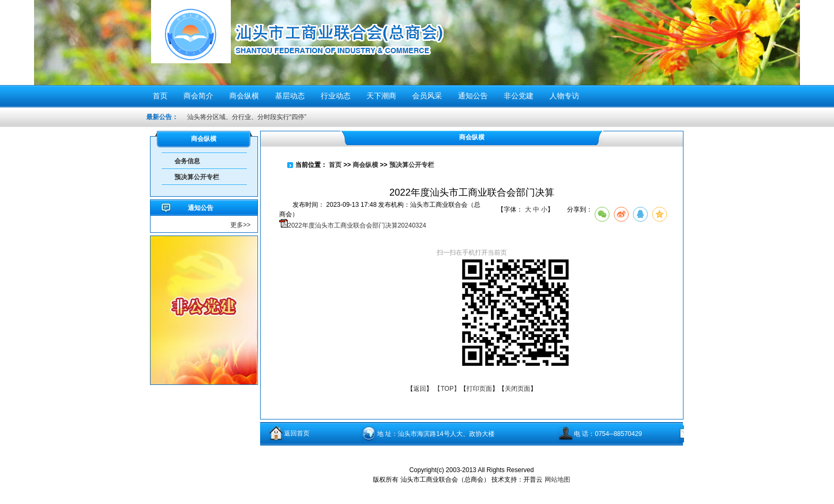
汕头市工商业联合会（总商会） (339, 41)
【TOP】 (447, 389)
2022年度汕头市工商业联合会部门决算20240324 (357, 225)
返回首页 (297, 433)
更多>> (240, 225)
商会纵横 (365, 165)
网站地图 (557, 480)
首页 (335, 165)
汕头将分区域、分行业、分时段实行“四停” (247, 117)
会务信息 (187, 161)
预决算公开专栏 (197, 177)
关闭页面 (518, 389)
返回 (420, 389)
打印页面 (479, 389)
